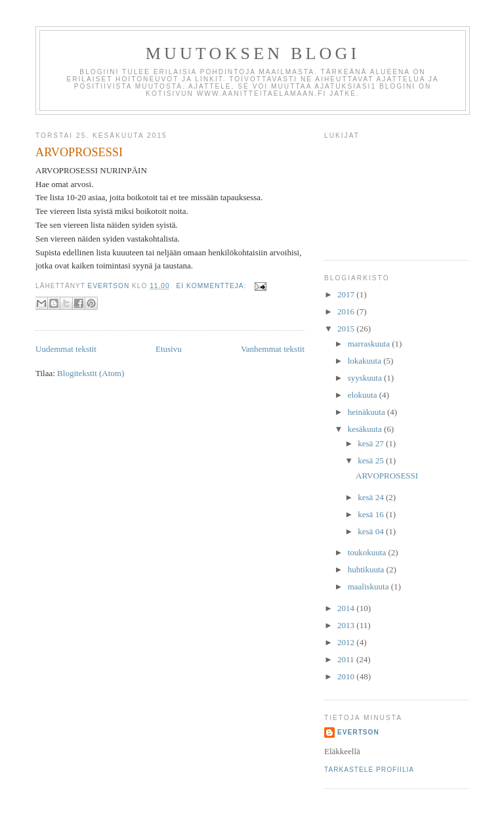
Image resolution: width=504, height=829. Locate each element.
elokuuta (364, 395)
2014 (347, 608)
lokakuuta (366, 361)
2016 (347, 311)
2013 (347, 625)
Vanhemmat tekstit (273, 349)
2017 (347, 294)
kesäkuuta (366, 429)
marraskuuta (370, 344)
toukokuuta (368, 552)
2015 (347, 329)
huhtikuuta (367, 569)
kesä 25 (372, 460)
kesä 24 (372, 497)
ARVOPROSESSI (79, 152)
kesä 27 (372, 443)
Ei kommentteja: (213, 286)
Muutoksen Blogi (253, 53)
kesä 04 (372, 531)
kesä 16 (372, 514)
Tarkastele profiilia (369, 770)
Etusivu (169, 349)
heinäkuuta (367, 412)
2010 (347, 676)
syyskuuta (366, 378)
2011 (347, 659)
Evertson (358, 732)
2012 (347, 642)
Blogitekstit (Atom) (91, 373)
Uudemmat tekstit (66, 349)
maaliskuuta (369, 586)
